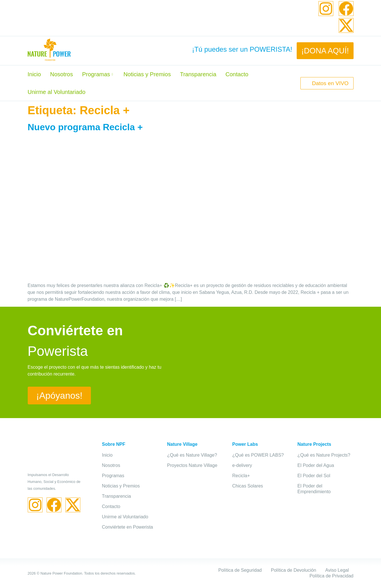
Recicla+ (241, 476)
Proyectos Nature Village (192, 465)
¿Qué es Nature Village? (192, 455)
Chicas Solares (248, 486)
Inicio (34, 74)
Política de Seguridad (240, 570)
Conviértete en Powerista (128, 527)
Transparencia (198, 74)
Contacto (237, 74)
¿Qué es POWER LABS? (258, 455)
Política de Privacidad (332, 576)
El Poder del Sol (314, 476)
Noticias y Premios (147, 74)
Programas (98, 74)
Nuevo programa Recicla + (85, 127)
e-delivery (242, 465)
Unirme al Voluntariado (57, 92)
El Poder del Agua (316, 465)
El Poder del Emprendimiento (314, 489)
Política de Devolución (294, 570)
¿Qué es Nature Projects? (324, 455)
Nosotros (61, 74)
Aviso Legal (337, 570)
